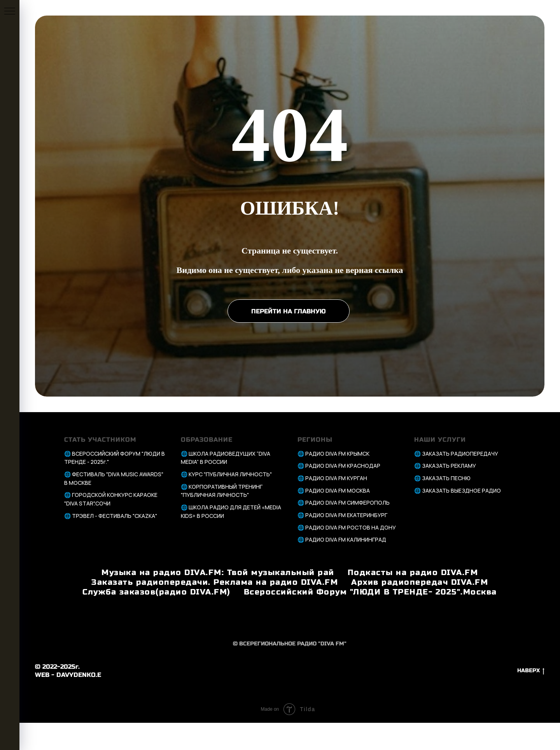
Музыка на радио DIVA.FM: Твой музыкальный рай (218, 573)
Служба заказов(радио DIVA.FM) (157, 592)
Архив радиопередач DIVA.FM (420, 582)
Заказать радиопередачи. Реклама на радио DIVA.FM (215, 582)
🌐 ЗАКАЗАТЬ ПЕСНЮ (442, 478)
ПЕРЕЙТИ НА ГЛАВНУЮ (289, 311)
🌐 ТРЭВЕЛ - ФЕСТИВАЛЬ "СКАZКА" (111, 516)
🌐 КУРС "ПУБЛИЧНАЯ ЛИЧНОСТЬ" (226, 474)
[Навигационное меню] (10, 12)
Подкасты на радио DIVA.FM (413, 573)
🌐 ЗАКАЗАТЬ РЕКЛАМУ (445, 466)
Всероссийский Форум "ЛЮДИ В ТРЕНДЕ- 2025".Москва (370, 592)
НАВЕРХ (531, 671)
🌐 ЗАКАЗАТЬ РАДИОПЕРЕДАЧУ (456, 454)
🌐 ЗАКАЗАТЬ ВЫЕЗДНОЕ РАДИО (458, 490)
